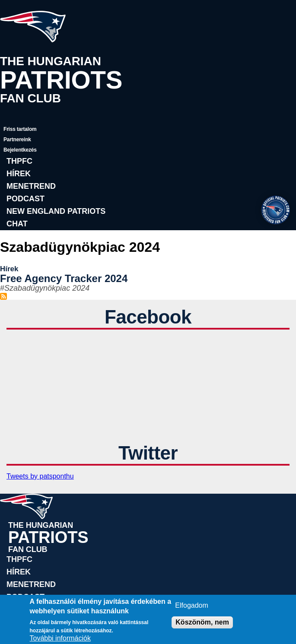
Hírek (19, 174)
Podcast (25, 199)
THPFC (19, 161)
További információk (60, 638)
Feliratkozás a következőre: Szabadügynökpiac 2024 (3, 296)
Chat (17, 224)
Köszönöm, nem (202, 622)
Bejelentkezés (20, 150)
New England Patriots (56, 211)
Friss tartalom (20, 129)
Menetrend (31, 186)
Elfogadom (192, 605)
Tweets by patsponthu (40, 476)
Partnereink (17, 140)
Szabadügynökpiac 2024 (47, 288)
